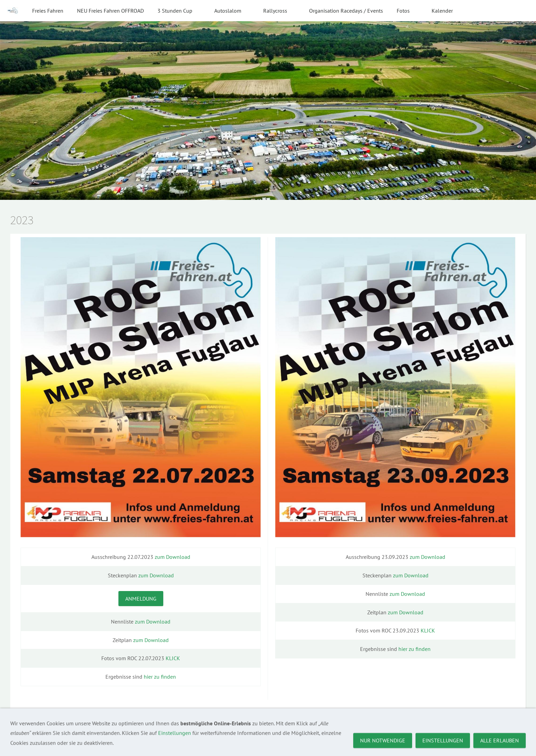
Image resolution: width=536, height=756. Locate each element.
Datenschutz (101, 731)
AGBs (74, 731)
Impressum (23, 731)
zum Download (173, 557)
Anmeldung (141, 599)
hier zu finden (160, 677)
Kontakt (52, 731)
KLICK (173, 658)
